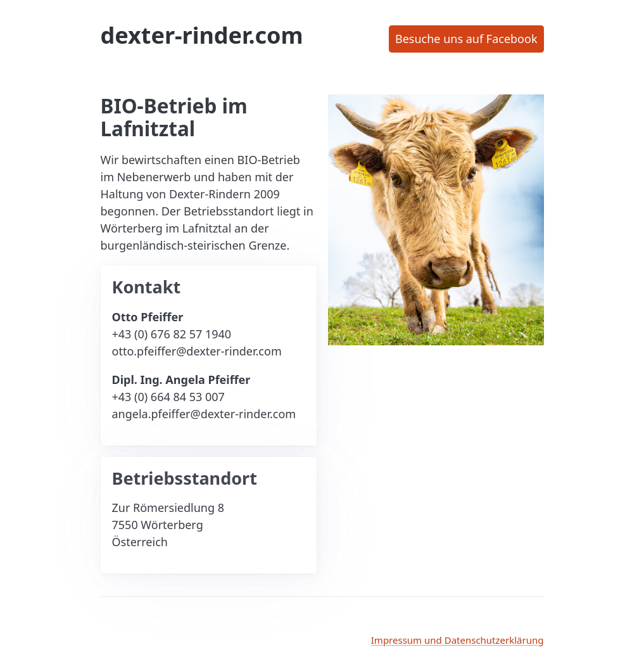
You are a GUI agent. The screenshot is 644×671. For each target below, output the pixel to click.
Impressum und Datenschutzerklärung (458, 640)
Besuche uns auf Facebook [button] (466, 39)
